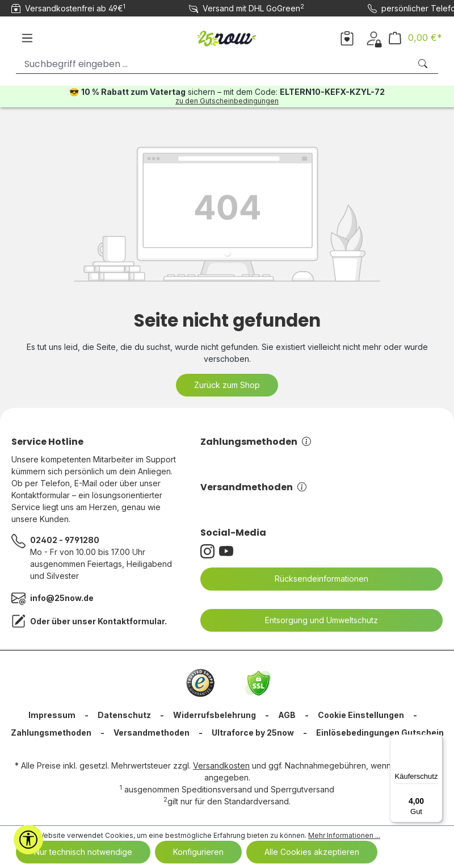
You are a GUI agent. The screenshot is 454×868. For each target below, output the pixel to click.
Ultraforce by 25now (253, 733)
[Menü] (27, 38)
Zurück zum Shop (227, 385)
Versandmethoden (253, 487)
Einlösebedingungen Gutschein (380, 733)
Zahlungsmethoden (256, 442)
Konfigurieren (198, 852)
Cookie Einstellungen (361, 715)
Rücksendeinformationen (314, 579)
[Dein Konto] (374, 37)
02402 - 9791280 (65, 540)
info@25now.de (62, 598)
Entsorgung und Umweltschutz (314, 620)
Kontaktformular (131, 621)
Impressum (52, 715)
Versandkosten (221, 765)
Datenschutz (124, 715)
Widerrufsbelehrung (215, 715)
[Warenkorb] (415, 38)
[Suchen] (424, 64)
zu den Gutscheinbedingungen (227, 101)
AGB (287, 715)
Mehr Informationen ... (344, 835)
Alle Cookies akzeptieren (312, 852)
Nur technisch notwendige (83, 852)
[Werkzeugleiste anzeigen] (28, 840)
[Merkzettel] (347, 37)
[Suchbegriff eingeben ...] (213, 64)
